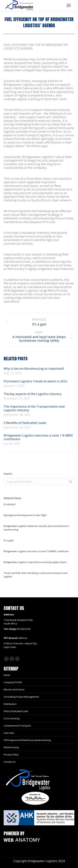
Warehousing (11, 747)
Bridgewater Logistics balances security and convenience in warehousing (36, 528)
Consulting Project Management (21, 697)
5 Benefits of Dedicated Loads (25, 423)
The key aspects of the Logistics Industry (33, 394)
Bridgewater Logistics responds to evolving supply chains (35, 562)
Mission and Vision (14, 689)
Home (7, 675)
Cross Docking (11, 718)
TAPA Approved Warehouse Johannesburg (27, 740)
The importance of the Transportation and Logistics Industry (34, 408)
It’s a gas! (9, 540)
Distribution (10, 704)
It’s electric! (10, 504)
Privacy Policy (11, 755)
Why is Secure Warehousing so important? (34, 369)
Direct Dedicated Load (16, 711)
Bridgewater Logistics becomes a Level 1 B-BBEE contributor (38, 437)
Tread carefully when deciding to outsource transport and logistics (36, 575)
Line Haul (9, 733)
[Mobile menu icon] (69, 5)
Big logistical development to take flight (25, 515)
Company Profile (13, 682)
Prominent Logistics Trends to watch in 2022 (36, 381)
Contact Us (10, 762)
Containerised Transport (17, 726)
